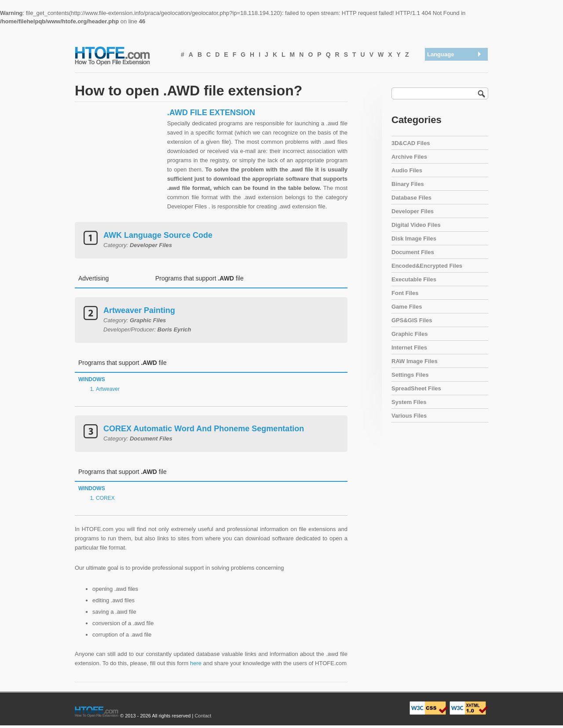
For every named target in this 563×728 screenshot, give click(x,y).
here (196, 663)
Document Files (413, 252)
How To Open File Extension (122, 55)
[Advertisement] (119, 163)
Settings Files (410, 375)
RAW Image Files (415, 361)
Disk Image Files (414, 238)
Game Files (407, 307)
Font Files (405, 293)
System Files (409, 402)
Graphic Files (409, 334)
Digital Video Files (416, 225)
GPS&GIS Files (412, 320)
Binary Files (408, 184)
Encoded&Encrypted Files (427, 266)
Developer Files (413, 211)
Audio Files (407, 170)
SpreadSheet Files (416, 388)
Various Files (409, 416)
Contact (203, 716)
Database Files (411, 198)
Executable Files (414, 279)
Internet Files (409, 348)
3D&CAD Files (411, 143)
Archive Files (409, 157)
